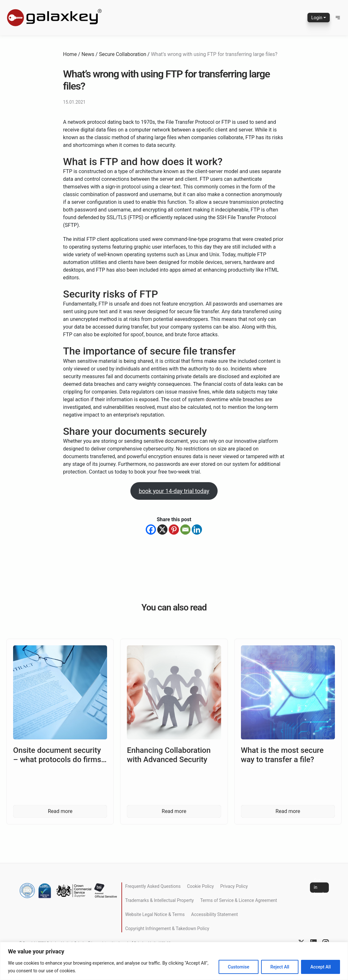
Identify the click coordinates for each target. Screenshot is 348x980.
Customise (239, 967)
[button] (338, 18)
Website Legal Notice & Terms (155, 914)
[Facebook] (151, 530)
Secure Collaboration (123, 54)
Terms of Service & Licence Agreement (238, 900)
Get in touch (319, 888)
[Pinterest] (174, 530)
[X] (162, 530)
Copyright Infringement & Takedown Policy (167, 928)
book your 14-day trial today (174, 491)
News (88, 54)
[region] (174, 961)
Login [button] (317, 18)
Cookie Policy (200, 886)
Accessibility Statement (214, 914)
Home (70, 54)
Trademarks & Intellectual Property (160, 900)
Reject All (280, 967)
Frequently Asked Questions (153, 886)
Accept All (321, 967)
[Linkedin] (197, 530)
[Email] (185, 530)
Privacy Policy (234, 886)
